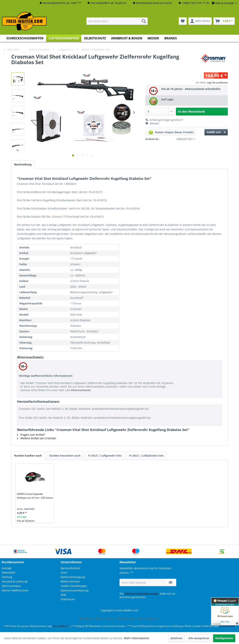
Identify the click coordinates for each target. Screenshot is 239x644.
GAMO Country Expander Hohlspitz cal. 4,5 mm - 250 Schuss (35, 496)
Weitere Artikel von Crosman (37, 438)
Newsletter (9, 572)
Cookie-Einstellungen (74, 586)
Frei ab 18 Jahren (26, 521)
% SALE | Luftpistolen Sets (146, 456)
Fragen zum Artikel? (31, 435)
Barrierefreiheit (70, 568)
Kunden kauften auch (28, 456)
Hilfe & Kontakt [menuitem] (223, 3)
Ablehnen (176, 638)
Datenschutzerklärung (75, 590)
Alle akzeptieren (199, 638)
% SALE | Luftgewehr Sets (105, 456)
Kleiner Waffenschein (15, 590)
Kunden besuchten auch (65, 456)
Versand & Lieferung (15, 581)
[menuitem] (60, 3)
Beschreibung (23, 164)
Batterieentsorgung (73, 577)
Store (64, 572)
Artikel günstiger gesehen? (164, 120)
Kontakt (7, 568)
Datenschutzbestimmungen (142, 594)
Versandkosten (61, 626)
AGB (63, 595)
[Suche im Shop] (117, 21)
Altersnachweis (11, 586)
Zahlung (7, 577)
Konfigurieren (224, 638)
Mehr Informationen (137, 638)
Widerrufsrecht (70, 581)
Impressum (68, 599)
